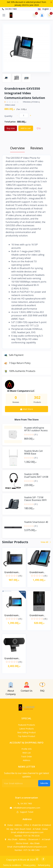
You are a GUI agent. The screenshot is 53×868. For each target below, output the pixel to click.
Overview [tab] (17, 148)
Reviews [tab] (37, 148)
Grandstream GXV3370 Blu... (12, 572)
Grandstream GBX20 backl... (37, 615)
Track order (26, 756)
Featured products (27, 725)
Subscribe (44, 783)
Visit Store (27, 409)
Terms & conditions (12, 865)
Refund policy (44, 865)
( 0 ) (36, 434)
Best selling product (27, 732)
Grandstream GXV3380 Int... (11, 615)
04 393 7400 (9, 9)
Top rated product (26, 736)
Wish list (27, 753)
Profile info (27, 749)
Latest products (26, 729)
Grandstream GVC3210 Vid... (12, 658)
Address (27, 760)
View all (46, 542)
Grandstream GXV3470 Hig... (37, 572)
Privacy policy (29, 865)
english (44, 9)
